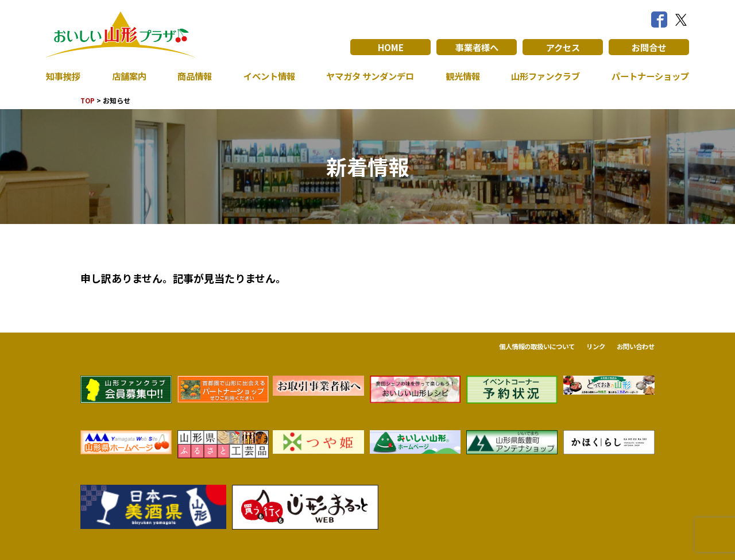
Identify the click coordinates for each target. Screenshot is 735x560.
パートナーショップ (648, 76)
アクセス (563, 47)
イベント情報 (265, 76)
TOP (88, 100)
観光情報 (460, 76)
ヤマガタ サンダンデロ (367, 76)
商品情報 (192, 76)
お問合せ (649, 47)
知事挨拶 (64, 76)
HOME (391, 47)
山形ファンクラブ (543, 76)
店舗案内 (128, 76)
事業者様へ (477, 47)
